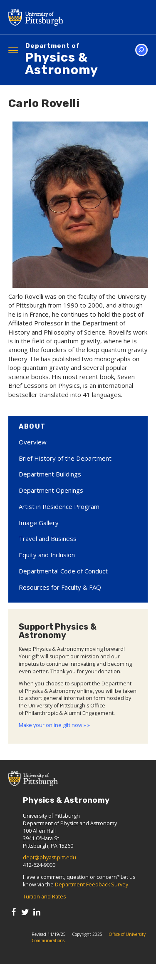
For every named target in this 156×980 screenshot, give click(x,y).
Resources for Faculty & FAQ (60, 587)
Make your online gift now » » (54, 725)
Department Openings (51, 490)
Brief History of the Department (65, 458)
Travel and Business (48, 538)
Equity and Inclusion (47, 555)
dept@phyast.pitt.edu (50, 857)
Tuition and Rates (44, 897)
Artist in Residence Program (59, 506)
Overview (33, 442)
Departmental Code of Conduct (63, 571)
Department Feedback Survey (92, 884)
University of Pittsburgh (69, 17)
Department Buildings (50, 474)
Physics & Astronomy (86, 60)
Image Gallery (39, 523)
